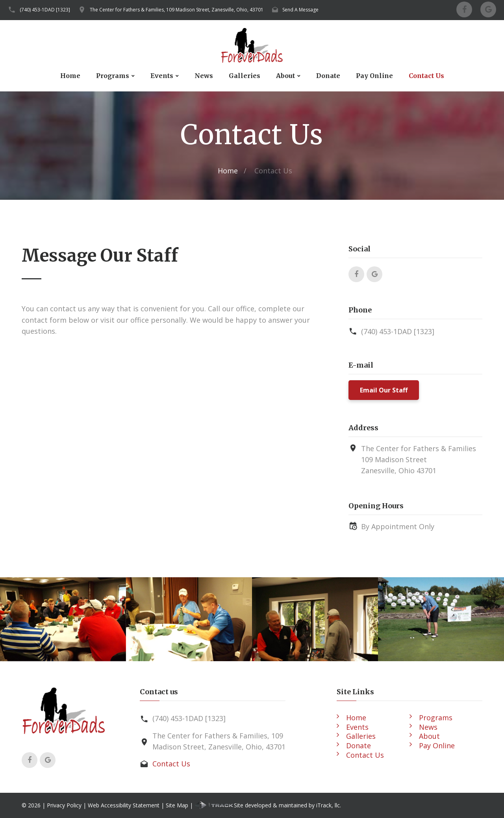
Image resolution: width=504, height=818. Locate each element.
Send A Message (300, 10)
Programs (113, 76)
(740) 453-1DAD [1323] (45, 10)
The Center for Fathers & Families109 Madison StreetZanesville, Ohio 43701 (419, 460)
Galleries (245, 76)
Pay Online (374, 76)
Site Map (177, 805)
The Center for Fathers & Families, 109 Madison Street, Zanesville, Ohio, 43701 (177, 10)
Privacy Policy (64, 805)
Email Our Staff (384, 390)
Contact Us (426, 76)
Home (70, 76)
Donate (328, 76)
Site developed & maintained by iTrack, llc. (268, 805)
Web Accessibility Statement (124, 805)
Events (162, 76)
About (285, 76)
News (204, 76)
